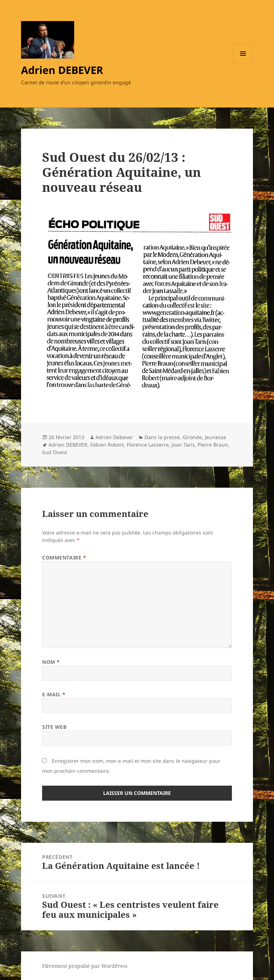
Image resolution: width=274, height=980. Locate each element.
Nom (51, 662)
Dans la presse (162, 437)
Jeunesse (215, 437)
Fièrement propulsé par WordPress (85, 966)
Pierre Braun (213, 445)
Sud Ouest (55, 452)
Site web (54, 727)
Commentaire (64, 558)
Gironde (192, 437)
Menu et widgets (243, 63)
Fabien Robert (107, 445)
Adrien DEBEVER (62, 70)
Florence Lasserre (148, 445)
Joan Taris (183, 445)
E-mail (54, 694)
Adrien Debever (114, 437)
